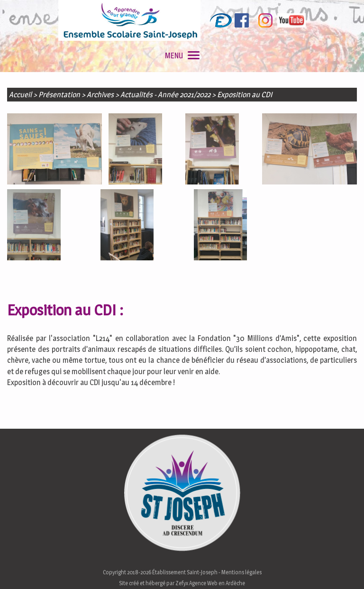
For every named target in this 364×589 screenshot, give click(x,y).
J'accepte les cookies (315, 568)
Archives (100, 95)
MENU (182, 56)
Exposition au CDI (245, 95)
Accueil (20, 95)
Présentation (59, 95)
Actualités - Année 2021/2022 (165, 95)
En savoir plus (33, 579)
